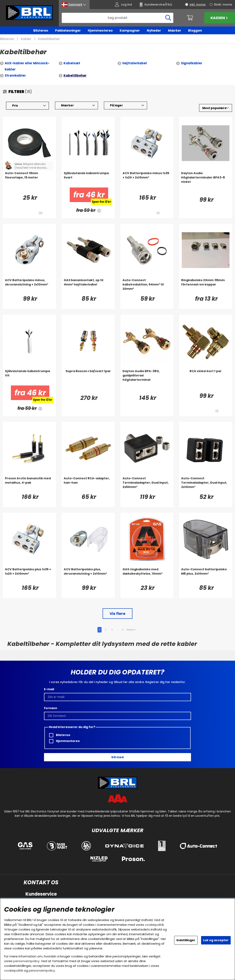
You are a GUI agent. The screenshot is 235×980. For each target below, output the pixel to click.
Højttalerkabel (135, 63)
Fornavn (51, 708)
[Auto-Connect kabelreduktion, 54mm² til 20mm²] (147, 286)
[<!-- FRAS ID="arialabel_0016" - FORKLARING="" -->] (99, 211)
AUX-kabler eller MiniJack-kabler (27, 66)
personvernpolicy (26, 961)
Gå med (117, 757)
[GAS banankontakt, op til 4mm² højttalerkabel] (88, 286)
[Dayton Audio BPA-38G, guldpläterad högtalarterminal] (147, 377)
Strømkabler (15, 76)
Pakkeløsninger (68, 30)
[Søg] (118, 18)
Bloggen (195, 30)
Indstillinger (186, 940)
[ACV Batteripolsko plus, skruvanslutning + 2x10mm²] (88, 576)
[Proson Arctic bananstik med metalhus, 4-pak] (29, 485)
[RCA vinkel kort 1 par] (206, 377)
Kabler (26, 39)
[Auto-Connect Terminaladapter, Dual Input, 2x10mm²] (206, 485)
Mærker (175, 30)
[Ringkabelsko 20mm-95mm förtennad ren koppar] (206, 286)
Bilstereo (41, 30)
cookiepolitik (154, 925)
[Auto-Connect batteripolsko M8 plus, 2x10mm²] (206, 576)
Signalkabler (192, 63)
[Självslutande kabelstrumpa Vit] (29, 377)
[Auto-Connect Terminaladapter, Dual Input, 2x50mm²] (147, 485)
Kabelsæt (72, 63)
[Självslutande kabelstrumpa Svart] (88, 179)
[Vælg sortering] (216, 108)
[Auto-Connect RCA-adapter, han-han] (88, 485)
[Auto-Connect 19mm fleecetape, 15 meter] (29, 179)
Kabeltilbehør (49, 39)
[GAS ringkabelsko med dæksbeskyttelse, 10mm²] (147, 576)
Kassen (220, 18)
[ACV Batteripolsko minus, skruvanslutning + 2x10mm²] (29, 286)
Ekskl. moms (223, 5)
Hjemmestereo (100, 30)
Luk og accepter (216, 940)
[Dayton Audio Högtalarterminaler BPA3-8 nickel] (206, 179)
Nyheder (154, 30)
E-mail (49, 689)
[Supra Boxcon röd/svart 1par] (88, 377)
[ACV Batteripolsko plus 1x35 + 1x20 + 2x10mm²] (29, 576)
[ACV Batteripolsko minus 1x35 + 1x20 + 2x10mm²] (147, 179)
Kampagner (130, 30)
